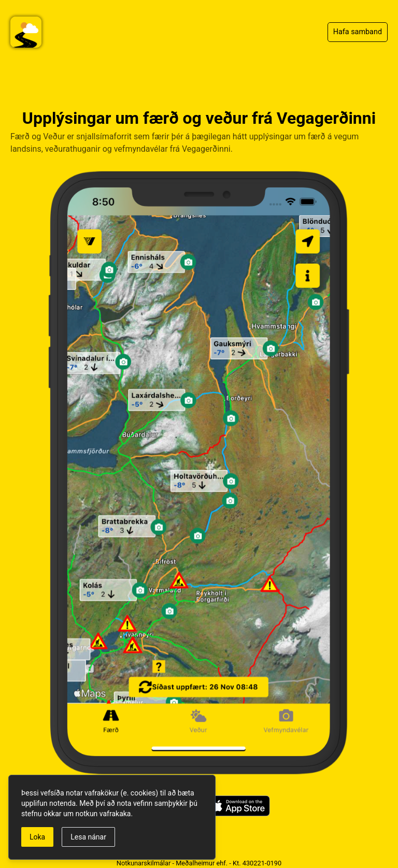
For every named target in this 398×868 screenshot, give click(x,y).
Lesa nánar (88, 837)
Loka (37, 837)
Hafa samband (358, 32)
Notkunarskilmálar (144, 863)
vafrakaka (115, 814)
